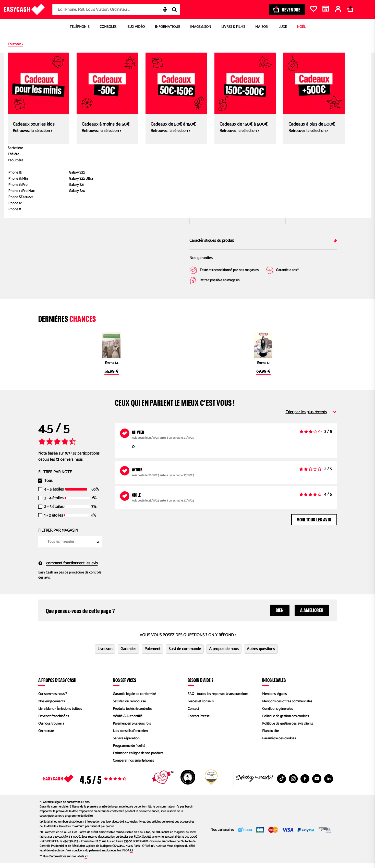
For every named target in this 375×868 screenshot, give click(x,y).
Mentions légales (274, 699)
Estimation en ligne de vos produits (138, 759)
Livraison (105, 654)
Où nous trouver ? (51, 729)
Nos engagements (52, 707)
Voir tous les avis (314, 524)
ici (131, 856)
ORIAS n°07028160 (154, 851)
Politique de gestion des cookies (286, 722)
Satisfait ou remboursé (129, 707)
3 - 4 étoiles (54, 504)
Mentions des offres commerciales (287, 707)
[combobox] (116, 9)
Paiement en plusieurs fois (132, 729)
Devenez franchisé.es (54, 722)
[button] (51, 167)
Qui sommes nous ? (53, 699)
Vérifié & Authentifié (128, 722)
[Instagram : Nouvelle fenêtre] (293, 784)
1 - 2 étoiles (54, 521)
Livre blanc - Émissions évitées (60, 714)
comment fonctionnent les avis (68, 569)
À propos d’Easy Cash (57, 685)
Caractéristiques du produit (263, 241)
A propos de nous (224, 654)
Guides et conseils (201, 707)
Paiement (152, 654)
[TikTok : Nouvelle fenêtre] (282, 784)
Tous (48, 486)
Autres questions (261, 654)
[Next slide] (173, 110)
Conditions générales (277, 714)
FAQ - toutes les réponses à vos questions (218, 699)
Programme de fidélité (129, 751)
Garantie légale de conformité (134, 699)
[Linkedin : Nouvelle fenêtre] (329, 784)
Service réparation (126, 744)
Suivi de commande (185, 654)
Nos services (124, 685)
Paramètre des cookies (279, 744)
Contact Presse (199, 722)
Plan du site (270, 736)
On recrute (46, 736)
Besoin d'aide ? (201, 685)
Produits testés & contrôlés (132, 714)
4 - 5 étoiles (54, 495)
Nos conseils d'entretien (130, 736)
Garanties (128, 654)
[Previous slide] (50, 110)
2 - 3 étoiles (54, 512)
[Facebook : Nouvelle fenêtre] (305, 784)
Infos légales (274, 685)
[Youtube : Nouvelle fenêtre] (317, 784)
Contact (193, 714)
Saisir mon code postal (238, 203)
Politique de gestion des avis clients (288, 729)
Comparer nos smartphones (133, 766)
